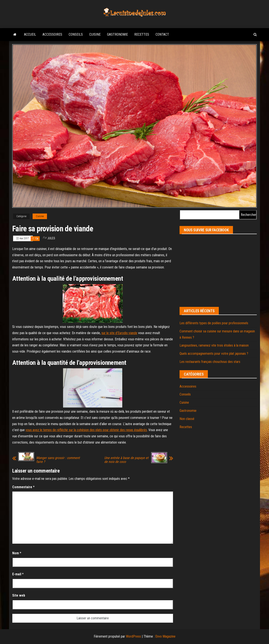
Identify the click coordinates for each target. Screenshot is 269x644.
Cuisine (95, 34)
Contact (162, 34)
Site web (19, 595)
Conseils (76, 34)
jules (51, 238)
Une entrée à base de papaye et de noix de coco (126, 460)
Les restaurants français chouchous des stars (210, 362)
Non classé (187, 419)
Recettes (142, 34)
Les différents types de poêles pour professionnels (214, 323)
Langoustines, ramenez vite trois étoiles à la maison (214, 345)
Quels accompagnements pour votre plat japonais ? (214, 354)
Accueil (30, 34)
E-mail (18, 574)
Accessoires (52, 34)
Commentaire (23, 487)
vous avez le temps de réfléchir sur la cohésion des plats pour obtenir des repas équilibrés (86, 430)
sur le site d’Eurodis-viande (119, 333)
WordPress (133, 636)
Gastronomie (117, 34)
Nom (17, 553)
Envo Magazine (165, 636)
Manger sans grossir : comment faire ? (58, 460)
